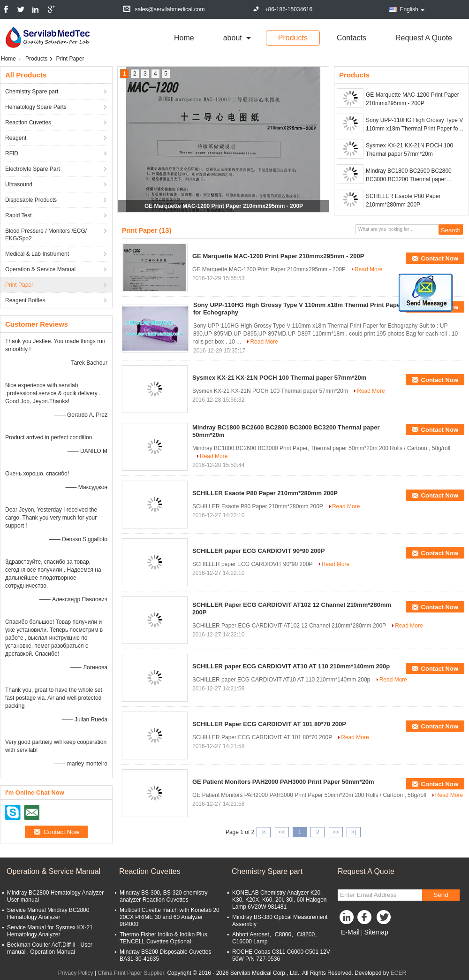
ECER (398, 973)
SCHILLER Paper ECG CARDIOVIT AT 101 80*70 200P (269, 724)
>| (354, 832)
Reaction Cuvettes (28, 122)
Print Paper (19, 285)
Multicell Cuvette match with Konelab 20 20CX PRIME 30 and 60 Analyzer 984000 (170, 917)
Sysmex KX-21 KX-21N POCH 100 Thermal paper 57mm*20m (409, 150)
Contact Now (440, 258)
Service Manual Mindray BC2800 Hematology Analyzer (48, 914)
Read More (368, 269)
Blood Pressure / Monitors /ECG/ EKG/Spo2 (46, 235)
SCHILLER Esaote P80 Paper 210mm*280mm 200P (403, 200)
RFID (12, 153)
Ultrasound (19, 184)
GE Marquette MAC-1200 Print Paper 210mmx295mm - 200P (224, 206)
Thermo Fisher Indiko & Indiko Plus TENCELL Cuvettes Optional (163, 938)
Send (441, 895)
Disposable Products (31, 200)
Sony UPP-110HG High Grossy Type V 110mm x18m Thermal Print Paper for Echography (414, 125)
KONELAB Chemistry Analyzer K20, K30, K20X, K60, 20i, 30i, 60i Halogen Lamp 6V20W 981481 (279, 900)
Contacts (352, 38)
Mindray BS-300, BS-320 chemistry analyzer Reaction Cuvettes (163, 896)
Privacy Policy (76, 973)
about (233, 38)
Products (293, 38)
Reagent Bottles (25, 300)
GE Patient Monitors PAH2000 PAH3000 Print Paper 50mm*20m (283, 782)
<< (282, 832)
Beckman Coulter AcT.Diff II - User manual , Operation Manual (50, 948)
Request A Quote (424, 38)
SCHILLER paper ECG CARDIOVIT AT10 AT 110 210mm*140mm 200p (291, 666)
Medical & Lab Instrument (37, 254)
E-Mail (350, 932)
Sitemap (376, 932)
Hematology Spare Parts (36, 107)
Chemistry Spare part (32, 92)
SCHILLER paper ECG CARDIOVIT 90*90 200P (258, 551)
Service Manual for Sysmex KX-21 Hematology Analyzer (50, 931)
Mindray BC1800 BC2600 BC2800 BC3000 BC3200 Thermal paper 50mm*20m (409, 176)
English (412, 9)
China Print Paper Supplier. (132, 973)
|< (264, 832)
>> (336, 832)
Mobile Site (354, 944)
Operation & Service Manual (40, 269)
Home (184, 38)
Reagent (16, 138)
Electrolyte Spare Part (33, 169)
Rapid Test (18, 215)
